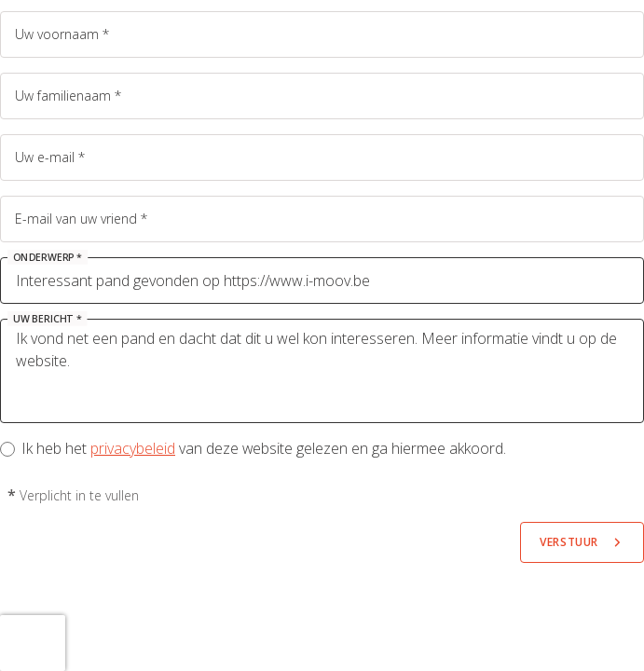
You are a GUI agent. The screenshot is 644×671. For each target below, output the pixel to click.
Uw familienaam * (68, 96)
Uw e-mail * (50, 157)
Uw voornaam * (62, 34)
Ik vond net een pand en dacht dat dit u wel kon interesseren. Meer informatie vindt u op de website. (322, 371)
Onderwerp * (48, 257)
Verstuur (569, 542)
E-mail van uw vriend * (81, 219)
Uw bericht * (48, 319)
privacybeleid (133, 448)
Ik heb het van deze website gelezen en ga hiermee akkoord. (264, 448)
